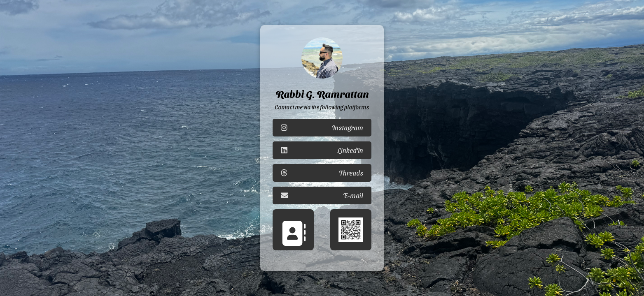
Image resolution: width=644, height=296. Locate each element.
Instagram (322, 128)
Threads (322, 173)
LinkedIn (322, 150)
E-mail (322, 195)
